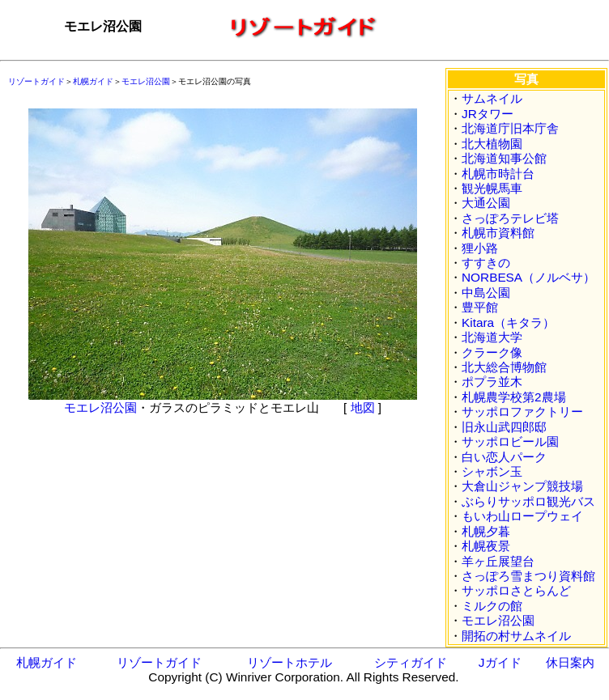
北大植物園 (492, 144)
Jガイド (500, 662)
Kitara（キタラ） (508, 322)
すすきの (486, 263)
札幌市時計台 (498, 174)
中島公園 (486, 293)
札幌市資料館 (498, 233)
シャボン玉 (492, 471)
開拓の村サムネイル (516, 636)
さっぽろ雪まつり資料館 (528, 576)
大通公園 (486, 203)
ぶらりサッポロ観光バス (528, 501)
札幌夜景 (486, 546)
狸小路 (480, 248)
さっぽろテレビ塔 (510, 218)
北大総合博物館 (504, 367)
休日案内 (570, 662)
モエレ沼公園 (146, 81)
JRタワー (488, 114)
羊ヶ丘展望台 (498, 561)
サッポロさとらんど (516, 590)
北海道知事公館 (504, 158)
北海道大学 (492, 337)
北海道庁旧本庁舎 (510, 128)
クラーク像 (492, 352)
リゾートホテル (290, 662)
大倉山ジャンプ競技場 (522, 486)
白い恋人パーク (504, 457)
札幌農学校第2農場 (514, 397)
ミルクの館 (492, 606)
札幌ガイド (93, 81)
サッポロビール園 (510, 441)
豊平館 (480, 307)
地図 (363, 407)
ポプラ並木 (492, 382)
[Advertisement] (121, 501)
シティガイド (411, 662)
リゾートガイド (36, 81)
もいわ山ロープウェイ (522, 516)
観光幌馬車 (492, 188)
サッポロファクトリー (522, 412)
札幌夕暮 (486, 531)
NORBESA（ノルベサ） (528, 277)
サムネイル (492, 98)
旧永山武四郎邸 (504, 427)
